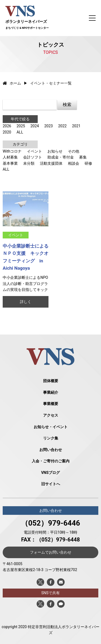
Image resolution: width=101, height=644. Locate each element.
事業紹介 (51, 392)
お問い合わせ (51, 450)
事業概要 (51, 404)
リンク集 (51, 438)
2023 (48, 126)
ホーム (12, 83)
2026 (7, 126)
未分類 (29, 163)
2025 (21, 126)
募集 (83, 157)
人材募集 (10, 157)
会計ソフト (33, 157)
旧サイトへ (51, 484)
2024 (35, 126)
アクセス (51, 415)
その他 (74, 151)
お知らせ (55, 151)
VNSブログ (51, 473)
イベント (34, 151)
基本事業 (10, 163)
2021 (76, 126)
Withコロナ (12, 151)
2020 (7, 132)
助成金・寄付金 (61, 157)
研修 (88, 163)
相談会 (74, 163)
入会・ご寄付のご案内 (51, 461)
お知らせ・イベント (51, 427)
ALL (20, 132)
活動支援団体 (51, 163)
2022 (62, 126)
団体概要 (51, 381)
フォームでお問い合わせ (51, 552)
